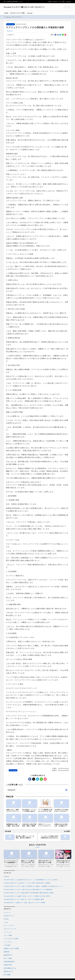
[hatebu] (60, 35)
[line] (63, 35)
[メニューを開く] (69, 7)
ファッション (10, 24)
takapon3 (10, 31)
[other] (66, 790)
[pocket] (65, 35)
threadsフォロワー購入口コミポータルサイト (24, 7)
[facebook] (55, 35)
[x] (58, 35)
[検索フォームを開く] (65, 7)
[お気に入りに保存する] (10, 35)
